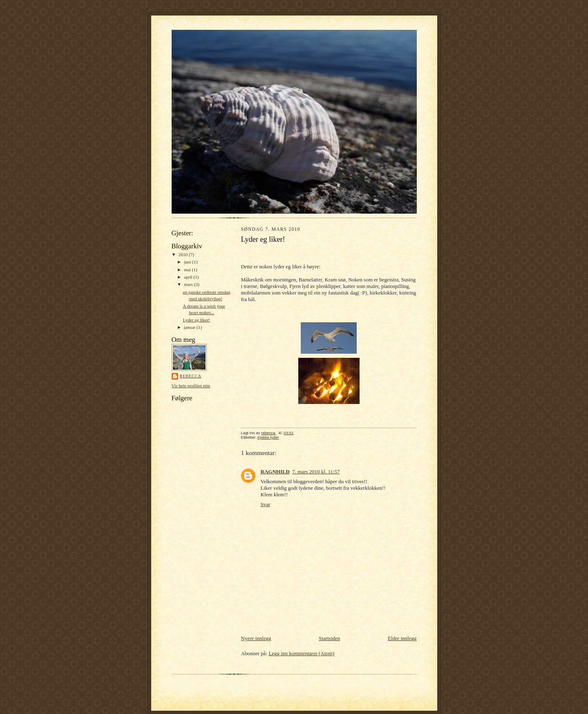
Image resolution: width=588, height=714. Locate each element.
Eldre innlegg (402, 638)
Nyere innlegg (256, 638)
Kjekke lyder (268, 437)
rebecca (191, 376)
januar (190, 327)
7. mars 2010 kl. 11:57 (316, 472)
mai (188, 270)
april (189, 277)
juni (188, 262)
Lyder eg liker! (196, 320)
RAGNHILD (275, 472)
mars (189, 284)
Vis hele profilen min (191, 386)
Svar (266, 504)
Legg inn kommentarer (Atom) (301, 653)
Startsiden (329, 638)
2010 (184, 254)
